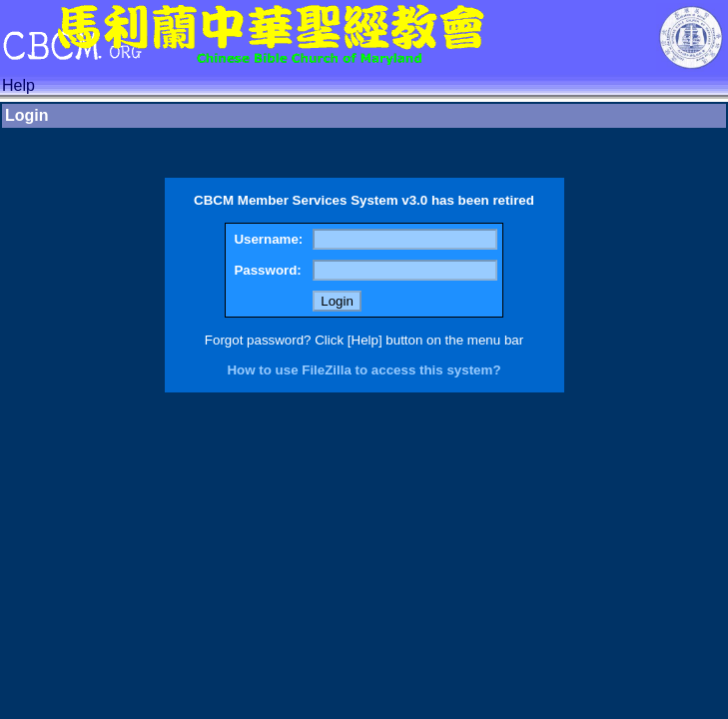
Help (18, 85)
